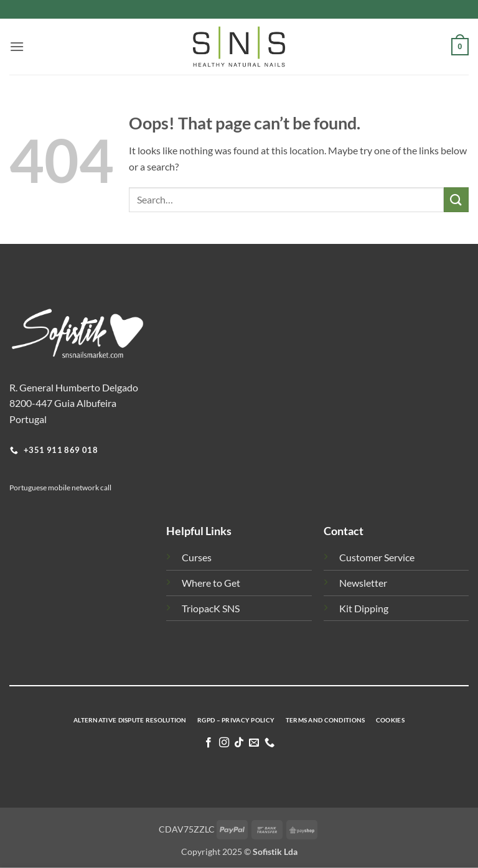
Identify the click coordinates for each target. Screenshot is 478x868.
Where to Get (211, 583)
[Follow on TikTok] (239, 743)
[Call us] (269, 743)
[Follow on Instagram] (223, 743)
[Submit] (456, 199)
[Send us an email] (254, 743)
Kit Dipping (364, 608)
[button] (17, 46)
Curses (197, 557)
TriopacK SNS (211, 608)
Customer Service (377, 557)
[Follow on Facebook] (209, 743)
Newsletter (363, 583)
